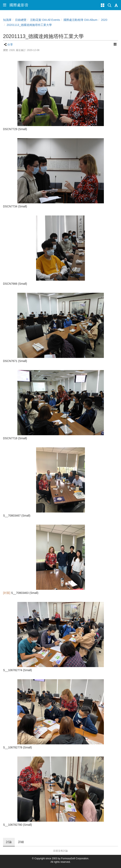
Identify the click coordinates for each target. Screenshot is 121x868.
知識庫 (7, 20)
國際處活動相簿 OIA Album (80, 20)
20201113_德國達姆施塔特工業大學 (29, 25)
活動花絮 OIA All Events (45, 20)
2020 (104, 20)
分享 (10, 45)
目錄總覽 (21, 20)
